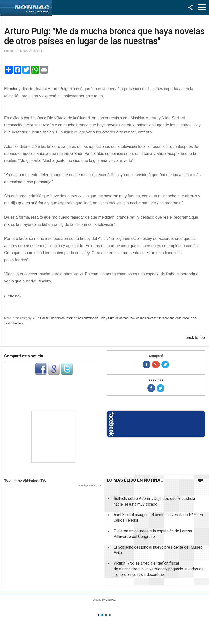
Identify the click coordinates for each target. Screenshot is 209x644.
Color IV (110, 615)
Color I (98, 615)
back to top (195, 338)
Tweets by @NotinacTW (25, 481)
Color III (106, 615)
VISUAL (111, 600)
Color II (102, 615)
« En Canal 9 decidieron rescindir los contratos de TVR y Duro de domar (81, 318)
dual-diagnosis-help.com (90, 485)
